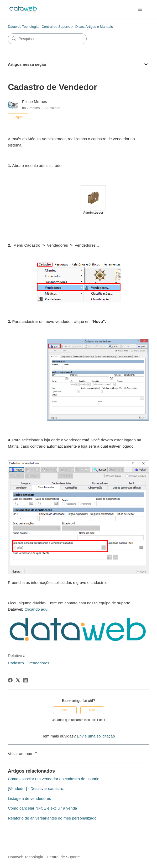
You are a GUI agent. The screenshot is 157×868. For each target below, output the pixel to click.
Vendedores (39, 663)
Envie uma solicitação (96, 736)
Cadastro (16, 663)
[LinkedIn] (25, 680)
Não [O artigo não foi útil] (92, 710)
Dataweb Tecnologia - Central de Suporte (39, 27)
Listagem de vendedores (29, 798)
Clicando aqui (36, 609)
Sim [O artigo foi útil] (65, 710)
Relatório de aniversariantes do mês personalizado (52, 818)
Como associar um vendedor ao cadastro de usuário (54, 779)
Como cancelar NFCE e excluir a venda (42, 808)
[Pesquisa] (47, 39)
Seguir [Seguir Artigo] (18, 117)
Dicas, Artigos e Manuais (94, 27)
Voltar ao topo (23, 753)
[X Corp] (18, 680)
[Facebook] (10, 680)
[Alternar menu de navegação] (140, 9)
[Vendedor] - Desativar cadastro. (36, 788)
